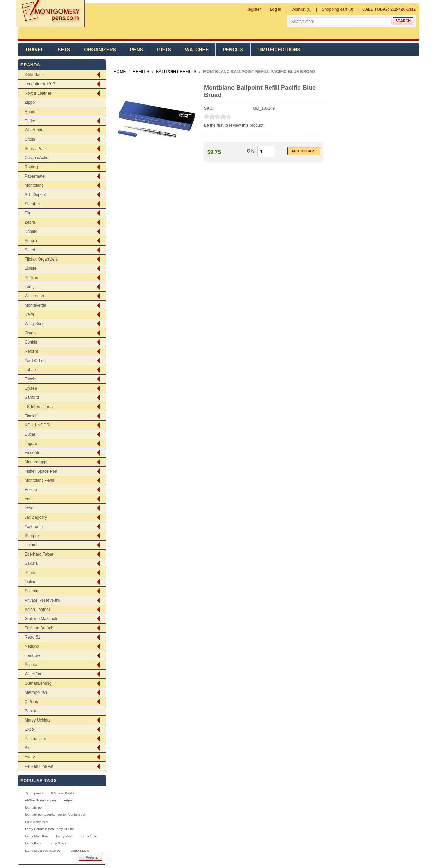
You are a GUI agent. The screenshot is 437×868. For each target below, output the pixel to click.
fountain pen (34, 807)
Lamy (30, 287)
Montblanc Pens (39, 480)
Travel (34, 50)
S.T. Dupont (35, 195)
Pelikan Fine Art (39, 766)
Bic (27, 748)
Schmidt (32, 591)
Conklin (31, 342)
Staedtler (33, 250)
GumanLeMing (38, 683)
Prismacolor (35, 739)
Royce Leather (38, 93)
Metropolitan (36, 692)
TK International (39, 407)
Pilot (29, 213)
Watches (197, 50)
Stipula (31, 665)
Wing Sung (35, 324)
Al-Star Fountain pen (40, 800)
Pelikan (31, 278)
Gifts (164, 50)
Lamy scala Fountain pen (44, 850)
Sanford (32, 397)
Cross (30, 139)
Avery (30, 757)
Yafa (29, 499)
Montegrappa (37, 462)
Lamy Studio (80, 850)
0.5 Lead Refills (62, 793)
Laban (30, 370)
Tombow (32, 656)
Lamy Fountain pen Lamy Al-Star (50, 829)
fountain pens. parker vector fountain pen (56, 815)
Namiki (31, 232)
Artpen (69, 800)
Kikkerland (34, 75)
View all (93, 857)
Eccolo (31, 490)
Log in (276, 9)
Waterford (33, 674)
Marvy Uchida (37, 720)
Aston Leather (37, 610)
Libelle (31, 268)
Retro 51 (32, 637)
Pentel (30, 573)
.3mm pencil (34, 793)
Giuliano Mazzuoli (41, 619)
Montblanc (34, 185)
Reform (31, 351)
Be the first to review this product (234, 125)
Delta (29, 314)
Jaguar (31, 444)
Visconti (32, 453)
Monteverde (35, 305)
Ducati (30, 434)
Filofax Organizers (41, 259)
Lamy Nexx (64, 836)
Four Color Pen (36, 822)
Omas (30, 333)
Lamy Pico (33, 843)
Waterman (34, 130)
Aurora (31, 241)
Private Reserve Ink (43, 600)
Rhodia (31, 112)
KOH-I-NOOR (37, 425)
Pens (137, 50)
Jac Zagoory (36, 517)
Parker (31, 121)
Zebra (30, 222)
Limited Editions (279, 50)
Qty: (252, 151)
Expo (29, 729)
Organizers (100, 50)
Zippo (30, 102)
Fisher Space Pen (41, 471)
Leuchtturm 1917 (40, 84)
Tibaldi (31, 416)
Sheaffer (32, 204)
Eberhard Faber (39, 554)
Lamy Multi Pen (37, 836)
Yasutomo (34, 527)
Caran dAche (37, 158)
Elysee (31, 388)
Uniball (31, 545)
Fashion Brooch (39, 628)
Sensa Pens (36, 149)
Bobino (31, 711)
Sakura (31, 563)
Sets (64, 50)
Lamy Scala (57, 843)
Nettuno (32, 646)
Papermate (35, 176)
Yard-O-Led (35, 361)
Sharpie (32, 536)
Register (253, 9)
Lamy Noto (89, 836)
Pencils (233, 50)
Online (31, 582)
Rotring (31, 167)
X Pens (31, 702)
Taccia (30, 379)
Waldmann (34, 296)
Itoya (29, 508)
